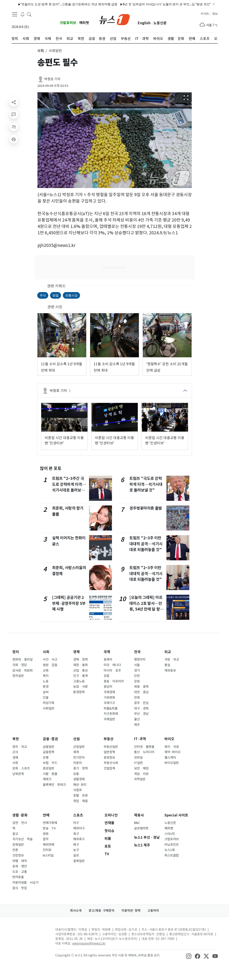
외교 (168, 652)
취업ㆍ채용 (80, 801)
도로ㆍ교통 (20, 872)
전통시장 (71, 295)
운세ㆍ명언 (20, 866)
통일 (167, 665)
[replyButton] (14, 114)
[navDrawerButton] (15, 14)
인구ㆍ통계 (80, 676)
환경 (46, 687)
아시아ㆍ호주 (112, 671)
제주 (137, 725)
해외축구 (79, 839)
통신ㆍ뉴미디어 (144, 752)
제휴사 (139, 815)
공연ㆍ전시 (20, 823)
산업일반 (79, 747)
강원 (137, 681)
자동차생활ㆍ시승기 (25, 883)
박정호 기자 (52, 79)
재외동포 (170, 671)
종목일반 (79, 861)
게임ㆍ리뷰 (141, 774)
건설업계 (109, 768)
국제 (107, 652)
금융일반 (48, 747)
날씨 (46, 692)
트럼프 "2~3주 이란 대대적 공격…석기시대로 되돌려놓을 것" (146, 544)
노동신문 (160, 23)
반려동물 (18, 877)
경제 (76, 652)
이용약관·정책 (131, 911)
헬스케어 (170, 758)
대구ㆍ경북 (141, 708)
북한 (16, 739)
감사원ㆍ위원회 (22, 671)
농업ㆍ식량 (80, 687)
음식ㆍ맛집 (20, 888)
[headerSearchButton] (29, 14)
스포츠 (78, 815)
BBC (137, 823)
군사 (15, 752)
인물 (46, 698)
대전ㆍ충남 (141, 692)
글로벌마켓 (141, 828)
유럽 (106, 676)
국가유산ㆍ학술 (22, 839)
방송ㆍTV (49, 828)
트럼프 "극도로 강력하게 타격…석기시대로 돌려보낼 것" (146, 484)
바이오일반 (172, 763)
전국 (137, 652)
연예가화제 (50, 823)
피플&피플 (111, 708)
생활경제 (79, 779)
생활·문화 (20, 815)
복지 (46, 676)
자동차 (77, 763)
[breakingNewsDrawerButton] (22, 14)
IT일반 (138, 763)
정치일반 (18, 676)
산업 (76, 739)
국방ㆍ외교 (172, 660)
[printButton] (14, 139)
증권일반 (48, 768)
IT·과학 (140, 739)
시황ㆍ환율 (50, 774)
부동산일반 (111, 747)
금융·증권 (50, 739)
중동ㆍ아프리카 (114, 681)
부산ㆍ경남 (141, 714)
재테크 (47, 779)
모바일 (138, 758)
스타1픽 (170, 834)
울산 (137, 719)
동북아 (108, 660)
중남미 (108, 687)
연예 (46, 815)
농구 (76, 850)
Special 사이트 (176, 815)
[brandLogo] (114, 19)
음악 (46, 839)
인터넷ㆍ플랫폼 (144, 747)
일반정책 (109, 752)
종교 (15, 834)
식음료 (77, 790)
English (144, 23)
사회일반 (48, 708)
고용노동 (79, 681)
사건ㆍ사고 (50, 660)
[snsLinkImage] (189, 956)
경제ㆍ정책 (80, 660)
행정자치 (140, 660)
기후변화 (109, 698)
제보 (215, 14)
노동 (46, 681)
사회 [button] (41, 51)
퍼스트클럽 (172, 855)
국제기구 (109, 703)
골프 (76, 855)
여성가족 (48, 703)
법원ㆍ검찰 (50, 665)
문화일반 (18, 845)
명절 (56, 295)
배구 (76, 845)
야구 (76, 823)
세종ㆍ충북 (141, 687)
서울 (137, 665)
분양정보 (109, 758)
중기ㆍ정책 (80, 768)
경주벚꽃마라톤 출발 (146, 508)
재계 (76, 752)
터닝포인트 (172, 845)
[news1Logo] (30, 933)
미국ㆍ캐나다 (112, 665)
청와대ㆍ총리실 (22, 660)
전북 (137, 698)
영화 (46, 834)
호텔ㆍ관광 (80, 796)
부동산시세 (111, 763)
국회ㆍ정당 (20, 665)
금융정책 (48, 752)
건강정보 (18, 855)
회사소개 (76, 911)
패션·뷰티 (80, 785)
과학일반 (140, 779)
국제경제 (109, 692)
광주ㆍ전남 (141, 703)
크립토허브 (68, 23)
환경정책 (79, 692)
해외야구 (79, 828)
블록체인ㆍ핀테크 (54, 785)
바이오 (169, 739)
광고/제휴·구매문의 (101, 911)
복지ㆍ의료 (172, 747)
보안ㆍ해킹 (141, 768)
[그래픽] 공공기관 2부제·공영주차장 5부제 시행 (69, 603)
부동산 (109, 739)
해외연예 (48, 845)
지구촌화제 (111, 714)
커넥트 (205, 14)
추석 (43, 295)
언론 (15, 850)
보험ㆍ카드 (50, 763)
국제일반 (109, 719)
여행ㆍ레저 (20, 861)
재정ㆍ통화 (80, 665)
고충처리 (153, 911)
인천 (137, 676)
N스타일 (48, 855)
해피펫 (84, 23)
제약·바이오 (172, 752)
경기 (137, 671)
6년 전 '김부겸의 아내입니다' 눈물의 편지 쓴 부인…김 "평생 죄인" (112, 4)
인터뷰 (47, 850)
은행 (46, 758)
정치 (16, 652)
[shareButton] (14, 102)
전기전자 (79, 758)
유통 (76, 774)
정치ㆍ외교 (20, 747)
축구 (76, 834)
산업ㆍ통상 (80, 671)
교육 (46, 671)
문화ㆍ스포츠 (21, 768)
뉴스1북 (170, 850)
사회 (46, 652)
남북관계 (18, 774)
